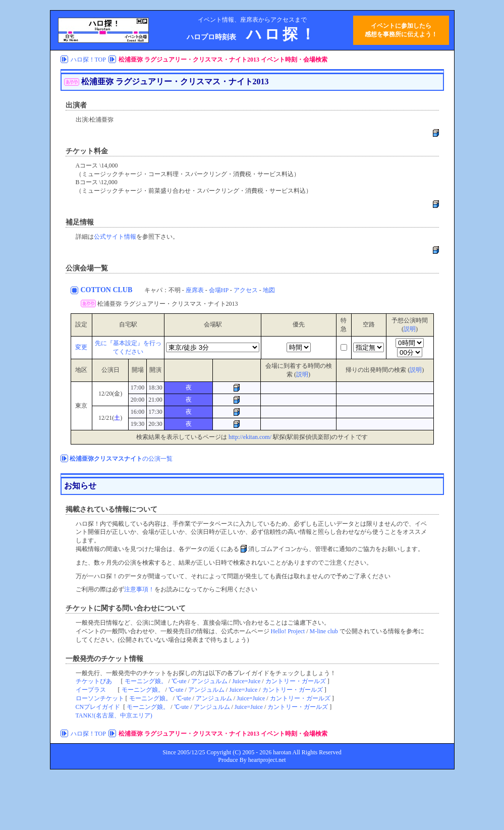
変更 (81, 347)
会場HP (219, 290)
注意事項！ (139, 589)
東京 (81, 406)
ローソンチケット (100, 698)
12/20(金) (110, 394)
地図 (269, 290)
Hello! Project (288, 631)
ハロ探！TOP (88, 60)
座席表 (195, 290)
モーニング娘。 (146, 681)
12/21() (110, 418)
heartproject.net (267, 760)
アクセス (246, 290)
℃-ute (179, 681)
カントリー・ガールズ (296, 681)
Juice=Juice (246, 681)
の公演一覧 (121, 459)
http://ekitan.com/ (250, 437)
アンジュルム (209, 681)
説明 (410, 329)
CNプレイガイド (98, 707)
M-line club (324, 631)
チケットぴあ (94, 681)
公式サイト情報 (115, 237)
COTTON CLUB (107, 290)
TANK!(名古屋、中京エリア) (114, 715)
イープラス (91, 690)
